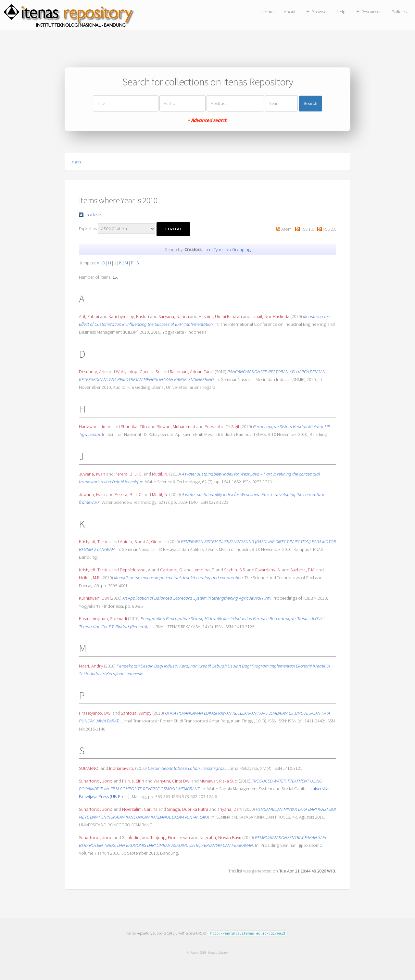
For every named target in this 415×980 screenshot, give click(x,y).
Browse (319, 12)
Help (341, 12)
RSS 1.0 (307, 229)
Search (310, 103)
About (290, 12)
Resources (371, 12)
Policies (399, 12)
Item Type (214, 249)
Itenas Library (218, 952)
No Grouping (238, 249)
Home (268, 12)
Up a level (93, 215)
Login (75, 162)
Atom (286, 229)
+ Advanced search (208, 121)
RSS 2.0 (329, 229)
